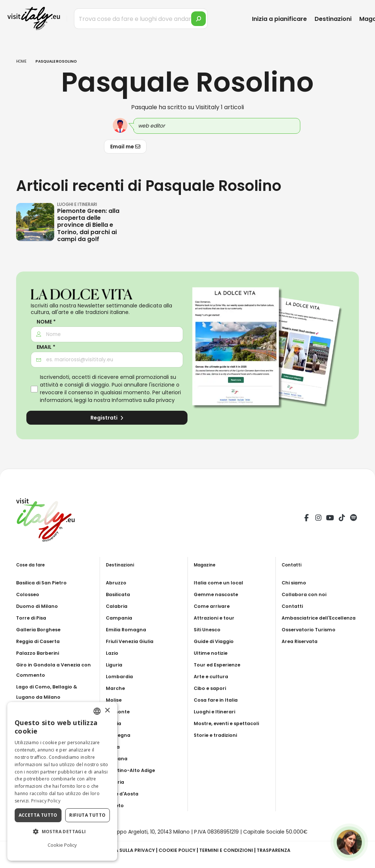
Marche (116, 688)
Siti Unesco (209, 629)
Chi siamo (295, 583)
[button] (62, 832)
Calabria (118, 606)
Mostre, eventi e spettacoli (230, 723)
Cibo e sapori (212, 688)
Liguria (115, 665)
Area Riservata (302, 651)
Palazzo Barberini (40, 653)
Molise (115, 700)
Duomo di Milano (39, 606)
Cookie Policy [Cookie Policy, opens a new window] (62, 845)
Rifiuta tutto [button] (87, 815)
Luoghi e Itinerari (216, 712)
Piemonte (119, 712)
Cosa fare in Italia (218, 700)
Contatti (294, 606)
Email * (46, 347)
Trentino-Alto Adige (133, 770)
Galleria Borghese (40, 629)
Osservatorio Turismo (311, 640)
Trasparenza (280, 850)
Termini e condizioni (229, 850)
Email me (125, 147)
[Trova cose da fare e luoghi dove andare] (141, 19)
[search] (198, 19)
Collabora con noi (306, 594)
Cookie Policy (177, 850)
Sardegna (119, 735)
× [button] (107, 711)
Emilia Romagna (127, 629)
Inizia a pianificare (279, 19)
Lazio (113, 653)
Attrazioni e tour (216, 618)
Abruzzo (117, 583)
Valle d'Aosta (124, 794)
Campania (120, 618)
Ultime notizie (212, 653)
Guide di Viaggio (216, 641)
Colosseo (29, 594)
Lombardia (121, 676)
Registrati (107, 418)
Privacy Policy (46, 801)
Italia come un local (220, 583)
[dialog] (62, 781)
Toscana (118, 758)
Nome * (46, 322)
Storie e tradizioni (218, 735)
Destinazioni (333, 19)
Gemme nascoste (218, 594)
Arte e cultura (212, 676)
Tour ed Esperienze (219, 665)
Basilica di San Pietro (44, 583)
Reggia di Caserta (40, 641)
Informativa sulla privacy (143, 400)
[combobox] (97, 711)
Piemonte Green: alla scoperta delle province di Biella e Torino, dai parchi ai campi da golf (88, 225)
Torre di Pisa (33, 618)
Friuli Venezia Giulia (132, 641)
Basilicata (120, 594)
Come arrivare (213, 606)
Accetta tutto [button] (38, 815)
